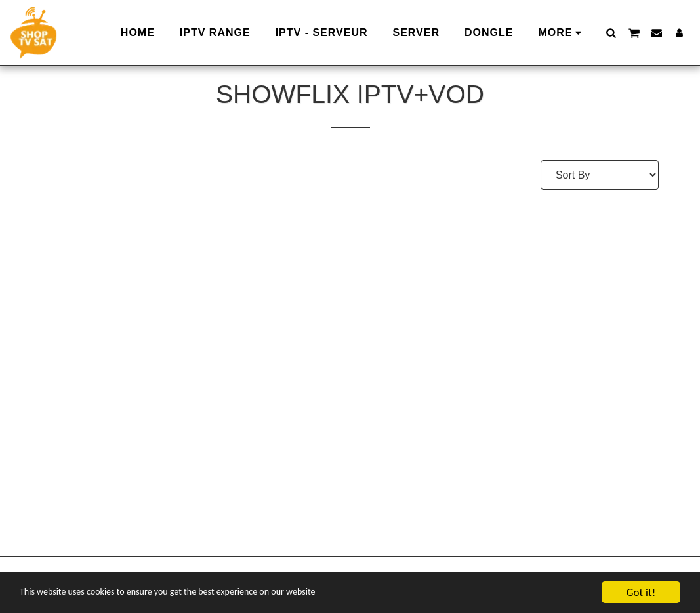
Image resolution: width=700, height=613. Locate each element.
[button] (611, 32)
